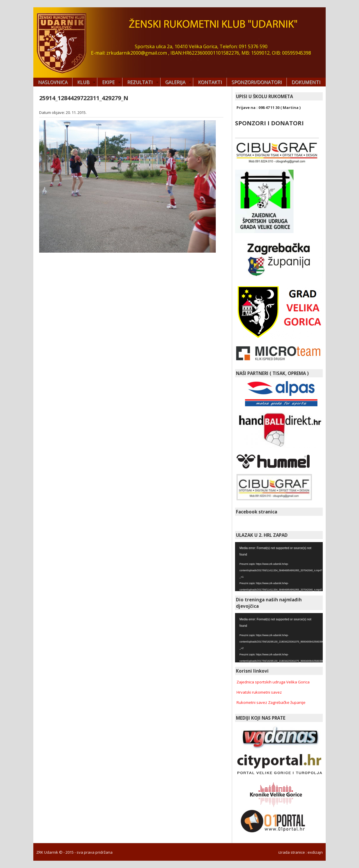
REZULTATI (140, 82)
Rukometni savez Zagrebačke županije (271, 702)
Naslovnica (53, 82)
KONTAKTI (210, 82)
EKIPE (108, 82)
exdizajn (315, 852)
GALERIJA (175, 82)
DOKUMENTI (306, 82)
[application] (279, 567)
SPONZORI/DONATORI (257, 82)
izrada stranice (292, 852)
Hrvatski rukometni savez (259, 692)
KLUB (83, 82)
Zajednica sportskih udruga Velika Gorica (273, 682)
